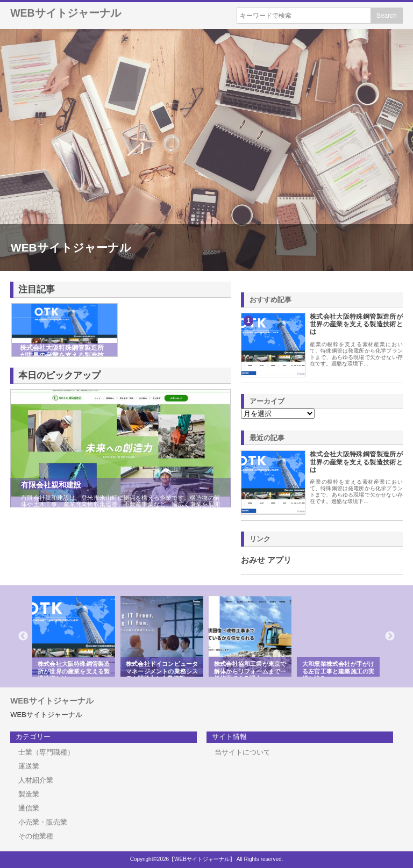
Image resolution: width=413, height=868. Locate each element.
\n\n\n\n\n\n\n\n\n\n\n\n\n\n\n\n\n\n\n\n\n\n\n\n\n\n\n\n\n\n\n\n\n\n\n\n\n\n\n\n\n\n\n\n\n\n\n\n (278, 414)
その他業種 (36, 836)
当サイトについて (243, 752)
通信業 (29, 808)
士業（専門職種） (46, 752)
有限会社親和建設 (51, 485)
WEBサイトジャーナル (66, 13)
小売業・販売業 (43, 822)
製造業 (29, 794)
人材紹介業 (36, 780)
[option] (75, 636)
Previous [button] (23, 636)
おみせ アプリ (266, 560)
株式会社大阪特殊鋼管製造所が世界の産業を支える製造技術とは (356, 324)
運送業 (29, 766)
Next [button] (390, 636)
